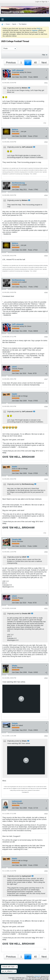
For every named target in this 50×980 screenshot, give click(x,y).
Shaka (15, 666)
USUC (14, 367)
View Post (29, 88)
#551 (46, 609)
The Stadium (23, 24)
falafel (14, 394)
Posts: (31, 77)
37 (28, 63)
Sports (14, 24)
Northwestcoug (18, 183)
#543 (46, 195)
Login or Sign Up (42, 2)
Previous (11, 63)
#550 (46, 552)
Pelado (15, 723)
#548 (46, 407)
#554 (46, 814)
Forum (8, 24)
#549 (46, 479)
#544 (46, 256)
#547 (46, 379)
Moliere (15, 130)
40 (35, 63)
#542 (46, 142)
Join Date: (16, 77)
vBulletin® (37, 976)
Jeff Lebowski (18, 70)
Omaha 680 (17, 539)
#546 (46, 337)
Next (44, 63)
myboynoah (17, 801)
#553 (46, 736)
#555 (46, 871)
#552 (46, 678)
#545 (46, 293)
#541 (46, 83)
